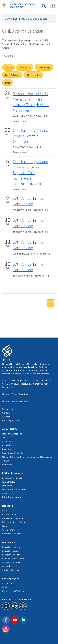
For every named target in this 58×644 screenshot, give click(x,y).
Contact (6, 413)
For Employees (11, 578)
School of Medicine (11, 547)
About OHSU (10, 429)
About (5, 510)
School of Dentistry (12, 555)
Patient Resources (13, 473)
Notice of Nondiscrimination (16, 401)
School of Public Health (13, 558)
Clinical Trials (8, 493)
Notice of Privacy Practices (15, 394)
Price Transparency (12, 497)
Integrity (6, 449)
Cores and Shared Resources (16, 522)
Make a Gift (8, 441)
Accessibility (8, 445)
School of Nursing (11, 551)
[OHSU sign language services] (15, 609)
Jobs (4, 438)
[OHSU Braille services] (6, 609)
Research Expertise (12, 534)
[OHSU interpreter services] (23, 609)
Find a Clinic (8, 486)
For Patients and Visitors (14, 489)
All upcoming (33, 75)
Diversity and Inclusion (13, 453)
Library (5, 526)
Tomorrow (25, 67)
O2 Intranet (8, 583)
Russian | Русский (11, 420)
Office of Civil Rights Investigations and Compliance (27, 457)
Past (8, 83)
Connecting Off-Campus (14, 591)
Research (8, 506)
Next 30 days (12, 75)
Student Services (11, 570)
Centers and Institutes (13, 518)
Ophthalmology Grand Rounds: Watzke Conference (30, 136)
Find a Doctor (9, 482)
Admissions (8, 566)
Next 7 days (44, 67)
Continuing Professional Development (23, 5)
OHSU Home (8, 409)
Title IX (6, 461)
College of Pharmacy (12, 562)
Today (8, 67)
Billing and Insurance (12, 478)
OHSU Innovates (10, 530)
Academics (8, 542)
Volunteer (7, 465)
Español (6, 417)
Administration (9, 514)
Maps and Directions (12, 434)
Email (5, 587)
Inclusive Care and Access (17, 599)
